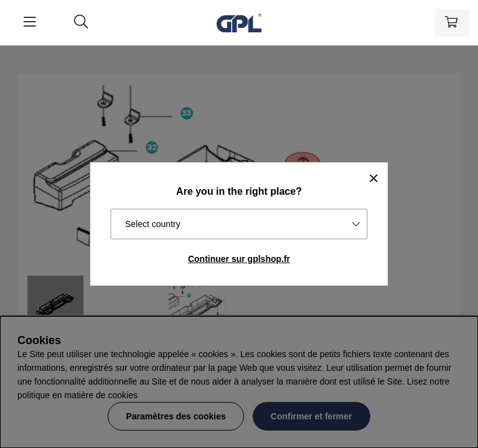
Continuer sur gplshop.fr (239, 259)
